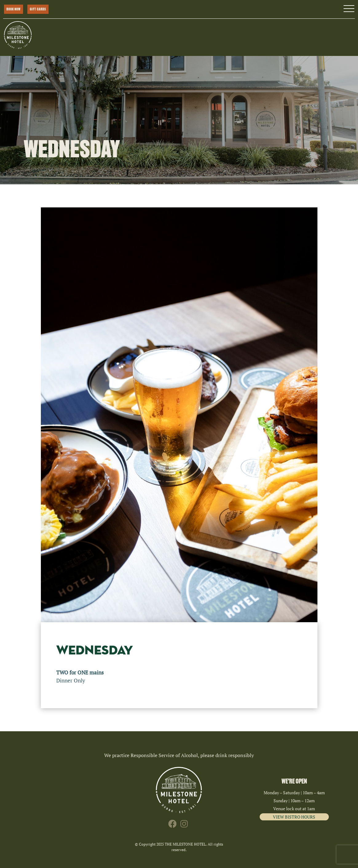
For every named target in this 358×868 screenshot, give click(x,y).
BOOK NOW (14, 9)
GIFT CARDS (38, 9)
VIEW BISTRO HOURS (294, 817)
